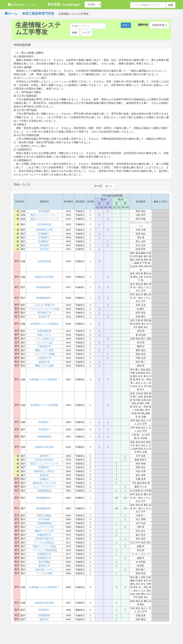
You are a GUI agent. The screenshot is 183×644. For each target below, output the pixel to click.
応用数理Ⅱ (44, 467)
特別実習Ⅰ (44, 422)
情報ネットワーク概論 (44, 546)
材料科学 (44, 456)
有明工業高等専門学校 (38, 14)
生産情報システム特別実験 (44, 405)
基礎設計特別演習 (44, 447)
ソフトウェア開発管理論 (44, 550)
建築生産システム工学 (44, 483)
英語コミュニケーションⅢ (44, 464)
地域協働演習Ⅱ (44, 298)
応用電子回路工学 (44, 539)
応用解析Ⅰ (44, 234)
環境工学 (44, 619)
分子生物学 (44, 519)
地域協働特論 (44, 437)
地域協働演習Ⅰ (44, 287)
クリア (86, 33)
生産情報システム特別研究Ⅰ (44, 379)
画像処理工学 (44, 535)
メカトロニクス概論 (44, 354)
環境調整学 (44, 615)
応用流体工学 (44, 358)
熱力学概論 (44, 562)
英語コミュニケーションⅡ (44, 219)
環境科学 (44, 475)
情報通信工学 (44, 558)
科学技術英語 (44, 224)
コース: (98, 186)
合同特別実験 (44, 261)
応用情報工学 (44, 554)
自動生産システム (44, 570)
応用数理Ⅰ (44, 241)
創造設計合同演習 (44, 277)
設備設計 (44, 479)
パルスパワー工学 (44, 527)
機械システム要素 (44, 350)
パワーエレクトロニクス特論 (44, 309)
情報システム (44, 335)
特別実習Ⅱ (44, 429)
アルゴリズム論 (44, 343)
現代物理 (44, 245)
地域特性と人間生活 (44, 471)
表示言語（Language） (65, 4)
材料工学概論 (44, 516)
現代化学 (44, 249)
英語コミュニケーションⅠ (44, 215)
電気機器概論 (44, 523)
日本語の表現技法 (44, 460)
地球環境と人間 (44, 230)
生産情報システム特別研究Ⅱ (44, 587)
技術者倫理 (44, 211)
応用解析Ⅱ (44, 237)
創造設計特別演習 (44, 603)
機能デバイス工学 (44, 531)
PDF (126, 25)
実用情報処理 (44, 331)
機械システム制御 (44, 366)
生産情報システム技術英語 (44, 324)
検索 (171, 5)
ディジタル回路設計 (44, 543)
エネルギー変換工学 (44, 305)
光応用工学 (44, 317)
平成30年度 (159, 25)
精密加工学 (44, 362)
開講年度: (143, 25)
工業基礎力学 (44, 346)
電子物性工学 (44, 313)
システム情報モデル (44, 339)
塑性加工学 (44, 566)
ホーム (11, 14)
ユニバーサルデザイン (44, 487)
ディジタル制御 (44, 573)
